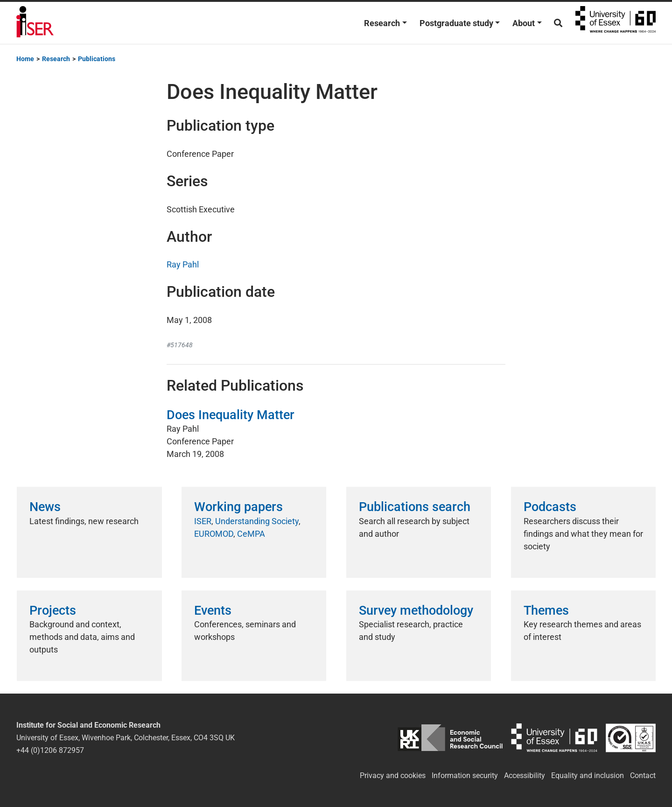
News (45, 507)
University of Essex (616, 23)
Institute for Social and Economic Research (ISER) (35, 23)
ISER (203, 521)
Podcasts (550, 507)
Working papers (238, 507)
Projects (53, 611)
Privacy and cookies (393, 775)
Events (213, 611)
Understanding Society (257, 521)
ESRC (450, 738)
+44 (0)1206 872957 (50, 750)
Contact (643, 775)
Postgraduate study (456, 23)
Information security (465, 775)
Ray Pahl (183, 264)
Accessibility (525, 775)
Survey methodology (416, 611)
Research (382, 23)
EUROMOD (214, 534)
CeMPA (251, 534)
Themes (546, 611)
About (524, 23)
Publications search (415, 507)
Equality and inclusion (588, 775)
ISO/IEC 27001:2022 (631, 738)
